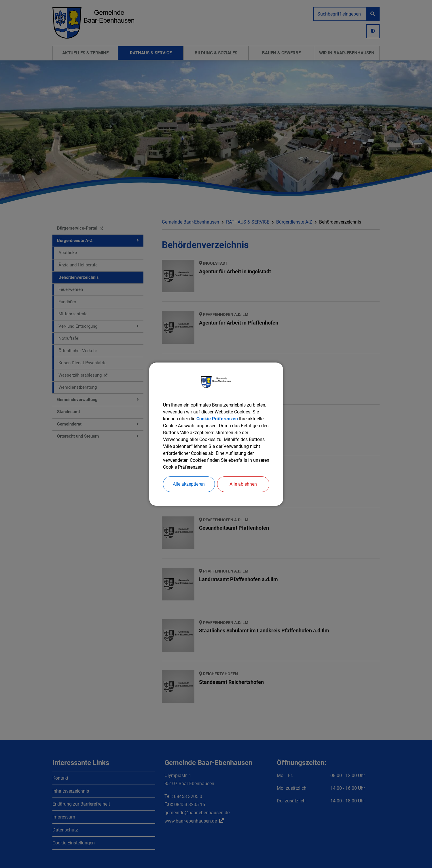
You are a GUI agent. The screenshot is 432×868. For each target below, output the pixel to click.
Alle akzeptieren (189, 484)
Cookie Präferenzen (217, 419)
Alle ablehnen (243, 484)
